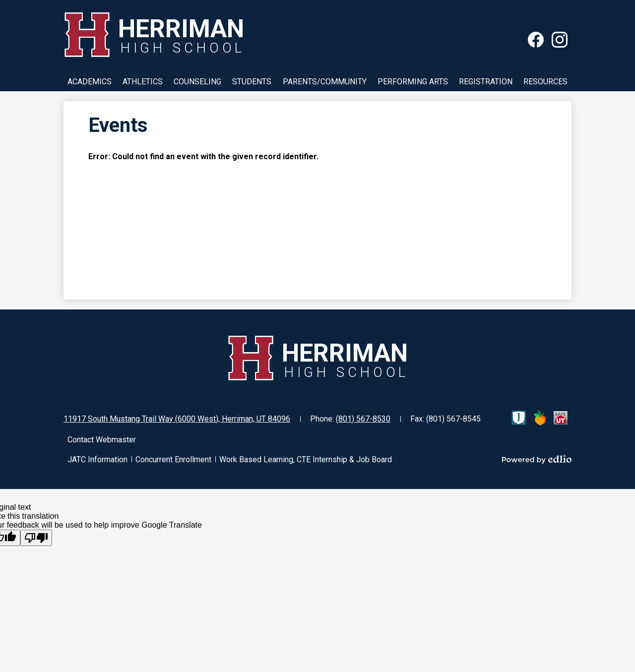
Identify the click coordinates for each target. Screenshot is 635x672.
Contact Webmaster (102, 440)
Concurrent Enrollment (173, 459)
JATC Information (97, 459)
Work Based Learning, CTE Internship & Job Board (306, 459)
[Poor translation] (36, 538)
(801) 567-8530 (363, 419)
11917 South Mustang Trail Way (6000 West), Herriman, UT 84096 (177, 419)
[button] (90, 81)
